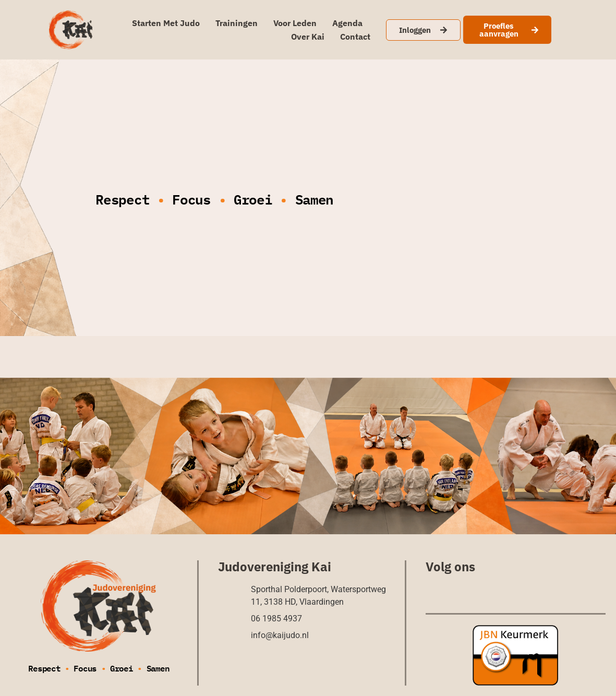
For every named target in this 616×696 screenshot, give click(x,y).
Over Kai (308, 37)
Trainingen (237, 23)
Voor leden (295, 23)
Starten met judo (166, 23)
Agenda (347, 23)
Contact (355, 37)
